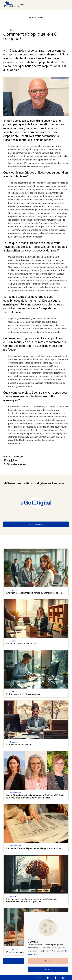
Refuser (48, 961)
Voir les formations (36, 524)
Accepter (48, 969)
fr (39, 977)
